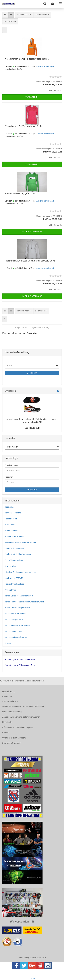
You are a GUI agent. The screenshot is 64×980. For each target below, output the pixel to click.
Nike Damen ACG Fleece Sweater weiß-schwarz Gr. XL (30, 261)
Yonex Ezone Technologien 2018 (19, 596)
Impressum (7, 696)
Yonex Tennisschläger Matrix (17, 608)
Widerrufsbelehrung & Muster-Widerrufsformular (23, 706)
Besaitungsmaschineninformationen (21, 542)
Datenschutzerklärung (12, 712)
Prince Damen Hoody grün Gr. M (20, 193)
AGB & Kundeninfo (10, 701)
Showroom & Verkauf (12, 743)
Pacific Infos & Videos (14, 584)
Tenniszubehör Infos (14, 631)
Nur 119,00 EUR (32, 428)
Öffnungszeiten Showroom (14, 738)
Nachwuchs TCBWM (14, 578)
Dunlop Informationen (14, 548)
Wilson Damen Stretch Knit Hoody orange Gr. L (27, 59)
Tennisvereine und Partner (16, 637)
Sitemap (8, 643)
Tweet (32, 979)
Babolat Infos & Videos (15, 537)
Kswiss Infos (11, 566)
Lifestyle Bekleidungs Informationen (20, 572)
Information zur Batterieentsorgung (17, 727)
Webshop (23, 958)
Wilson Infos (10, 590)
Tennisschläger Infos (14, 619)
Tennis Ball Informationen (16, 614)
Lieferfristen (8, 722)
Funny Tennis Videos (14, 560)
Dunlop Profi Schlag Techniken (18, 554)
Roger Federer (11, 519)
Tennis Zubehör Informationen (18, 625)
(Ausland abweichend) (45, 66)
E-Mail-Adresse (11, 465)
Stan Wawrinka (11, 531)
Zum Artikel (32, 97)
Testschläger (10, 507)
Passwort (9, 477)
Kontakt (6, 733)
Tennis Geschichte (13, 513)
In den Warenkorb (32, 232)
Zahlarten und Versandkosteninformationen (21, 717)
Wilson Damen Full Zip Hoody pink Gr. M (23, 126)
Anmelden (32, 373)
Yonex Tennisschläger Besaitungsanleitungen (25, 602)
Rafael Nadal (10, 525)
